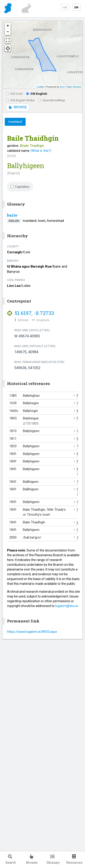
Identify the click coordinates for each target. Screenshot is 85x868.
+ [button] (8, 26)
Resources (74, 860)
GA (65, 7)
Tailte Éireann (74, 87)
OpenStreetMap (52, 100)
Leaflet (40, 87)
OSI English (37, 94)
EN (76, 7)
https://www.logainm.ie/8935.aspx (32, 632)
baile (12, 215)
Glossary (53, 860)
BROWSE (18, 107)
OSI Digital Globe (20, 100)
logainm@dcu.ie (67, 606)
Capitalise (20, 187)
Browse (32, 860)
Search (11, 860)
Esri (62, 87)
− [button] (8, 32)
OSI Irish (14, 94)
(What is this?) (41, 151)
